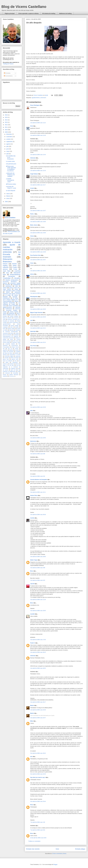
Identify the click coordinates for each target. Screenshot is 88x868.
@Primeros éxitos (11, 184)
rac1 (8, 273)
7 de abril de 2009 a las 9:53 (38, 830)
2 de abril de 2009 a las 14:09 (38, 233)
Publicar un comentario (34, 841)
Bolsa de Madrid (7, 318)
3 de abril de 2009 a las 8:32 (38, 476)
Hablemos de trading (65, 13)
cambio (17, 350)
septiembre (10, 142)
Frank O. (33, 643)
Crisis (15, 269)
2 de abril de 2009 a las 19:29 (38, 309)
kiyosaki (15, 297)
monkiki (32, 614)
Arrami (32, 188)
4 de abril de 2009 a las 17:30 (38, 640)
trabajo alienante (14, 375)
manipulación (17, 285)
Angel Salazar (34, 174)
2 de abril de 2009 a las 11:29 (38, 135)
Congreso (16, 318)
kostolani (12, 364)
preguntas (12, 313)
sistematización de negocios (11, 336)
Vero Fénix (33, 346)
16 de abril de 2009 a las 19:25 (38, 838)
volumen (5, 376)
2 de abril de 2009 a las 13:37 (38, 211)
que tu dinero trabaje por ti (11, 300)
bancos (5, 283)
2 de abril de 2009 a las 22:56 (38, 438)
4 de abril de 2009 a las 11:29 (38, 600)
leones (15, 264)
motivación (8, 250)
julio (8, 146)
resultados (16, 335)
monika (32, 518)
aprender (18, 307)
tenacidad (16, 373)
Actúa (11, 339)
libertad (11, 330)
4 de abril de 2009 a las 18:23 (38, 652)
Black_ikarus (34, 225)
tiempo (5, 375)
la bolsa (16, 298)
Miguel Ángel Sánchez (36, 313)
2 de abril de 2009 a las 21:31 (38, 328)
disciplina (17, 278)
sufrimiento (8, 286)
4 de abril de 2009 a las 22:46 (38, 710)
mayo (8, 151)
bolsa (15, 265)
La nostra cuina (10, 161)
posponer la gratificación (9, 372)
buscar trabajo (15, 326)
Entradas (7, 73)
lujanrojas (33, 331)
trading (5, 265)
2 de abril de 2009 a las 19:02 (38, 293)
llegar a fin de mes (8, 365)
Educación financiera (8, 260)
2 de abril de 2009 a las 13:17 (38, 185)
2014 (6, 120)
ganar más (6, 359)
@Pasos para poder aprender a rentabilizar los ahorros (11, 169)
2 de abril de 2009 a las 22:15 (38, 342)
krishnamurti (6, 298)
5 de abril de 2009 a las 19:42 (38, 753)
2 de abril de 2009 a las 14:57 (38, 260)
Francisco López (16, 342)
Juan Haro (7, 271)
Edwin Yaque (34, 560)
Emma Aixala (6, 342)
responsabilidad (7, 301)
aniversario (43, 98)
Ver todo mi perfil (8, 234)
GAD (4, 319)
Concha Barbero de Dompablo (39, 480)
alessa (32, 274)
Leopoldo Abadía (10, 344)
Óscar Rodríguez (35, 105)
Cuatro (15, 267)
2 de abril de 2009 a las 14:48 (38, 252)
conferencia (9, 309)
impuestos (15, 362)
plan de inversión (7, 335)
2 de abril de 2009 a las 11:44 (38, 155)
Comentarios (8, 76)
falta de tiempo (15, 358)
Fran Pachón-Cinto (35, 255)
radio (19, 372)
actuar (17, 349)
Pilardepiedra (34, 297)
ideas (7, 362)
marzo (8, 194)
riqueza (16, 301)
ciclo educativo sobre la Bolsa (12, 291)
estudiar (7, 358)
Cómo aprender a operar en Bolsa (28, 13)
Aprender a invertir (12, 242)
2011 (6, 127)
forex (4, 329)
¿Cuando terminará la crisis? (10, 180)
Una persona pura (11, 164)
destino (17, 353)
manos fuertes (14, 312)
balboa (11, 350)
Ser (4, 349)
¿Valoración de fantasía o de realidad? (10, 175)
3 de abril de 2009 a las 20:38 (38, 515)
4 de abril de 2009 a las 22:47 (38, 718)
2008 (6, 202)
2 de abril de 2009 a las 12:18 (38, 171)
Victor (32, 263)
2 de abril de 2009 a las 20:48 (38, 317)
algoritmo (5, 350)
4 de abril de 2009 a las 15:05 (38, 611)
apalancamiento (7, 307)
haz (16, 361)
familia (17, 327)
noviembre (9, 137)
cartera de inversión (8, 352)
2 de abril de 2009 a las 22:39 (38, 407)
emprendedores (15, 275)
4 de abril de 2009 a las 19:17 (38, 702)
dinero (8, 292)
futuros (5, 264)
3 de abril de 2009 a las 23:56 (38, 557)
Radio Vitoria (15, 347)
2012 (6, 125)
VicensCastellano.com (14, 231)
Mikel (32, 721)
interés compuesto (12, 280)
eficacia (5, 355)
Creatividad (7, 278)
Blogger (55, 864)
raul (31, 320)
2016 (6, 115)
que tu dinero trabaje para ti (12, 314)
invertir (5, 312)
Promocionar (15, 345)
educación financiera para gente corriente (12, 293)
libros (17, 364)
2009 (6, 132)
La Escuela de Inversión (12, 254)
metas (17, 333)
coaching (17, 271)
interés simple (11, 329)
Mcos (32, 571)
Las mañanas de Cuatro (12, 303)
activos (5, 288)
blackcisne (33, 441)
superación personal (8, 338)
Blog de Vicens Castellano (24, 7)
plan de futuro (15, 370)
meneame (5, 333)
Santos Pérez (34, 495)
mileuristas (6, 368)
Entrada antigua (80, 849)
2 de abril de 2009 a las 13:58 (38, 222)
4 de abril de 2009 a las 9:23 (38, 580)
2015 (6, 117)
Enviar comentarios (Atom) (59, 854)
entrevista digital (9, 356)
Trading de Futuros (8, 64)
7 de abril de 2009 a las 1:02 (38, 822)
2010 (6, 130)
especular (18, 356)
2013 (6, 122)
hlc (20, 361)
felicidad (5, 297)
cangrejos (5, 327)
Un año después (11, 191)
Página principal (10, 13)
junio (8, 149)
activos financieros (14, 323)
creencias (18, 309)
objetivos (13, 368)
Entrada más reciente (33, 849)
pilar (31, 411)
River (32, 805)
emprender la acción (15, 355)
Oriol (32, 126)
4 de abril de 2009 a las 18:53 (38, 668)
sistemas (8, 373)
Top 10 (10, 349)
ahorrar (5, 269)
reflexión (6, 267)
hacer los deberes (8, 361)
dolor (11, 327)
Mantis (32, 705)
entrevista (7, 252)
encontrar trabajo (15, 283)
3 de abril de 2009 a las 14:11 (38, 492)
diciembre (9, 134)
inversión (8, 285)
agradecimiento (36, 98)
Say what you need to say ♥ (38, 777)
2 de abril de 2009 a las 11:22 (38, 123)
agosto (8, 144)
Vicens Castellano (10, 218)
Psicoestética (6, 347)
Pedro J (32, 214)
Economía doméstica (10, 282)
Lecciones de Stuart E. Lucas (11, 187)
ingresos (5, 364)
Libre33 (32, 584)
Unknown (33, 158)
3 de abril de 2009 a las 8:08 (38, 454)
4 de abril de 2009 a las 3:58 (38, 568)
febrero (8, 196)
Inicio (57, 849)
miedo (5, 313)
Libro (17, 286)
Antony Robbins (14, 316)
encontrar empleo (12, 310)
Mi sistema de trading (49, 13)
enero (8, 198)
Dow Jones (16, 341)
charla (16, 289)
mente (12, 333)
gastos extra (15, 359)
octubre (9, 139)
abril (8, 154)
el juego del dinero (12, 295)
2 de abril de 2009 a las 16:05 (38, 271)
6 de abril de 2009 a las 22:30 (38, 774)
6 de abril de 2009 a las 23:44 (38, 801)
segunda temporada (9, 303)
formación (12, 276)
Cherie (32, 236)
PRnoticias (12, 376)
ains (31, 757)
